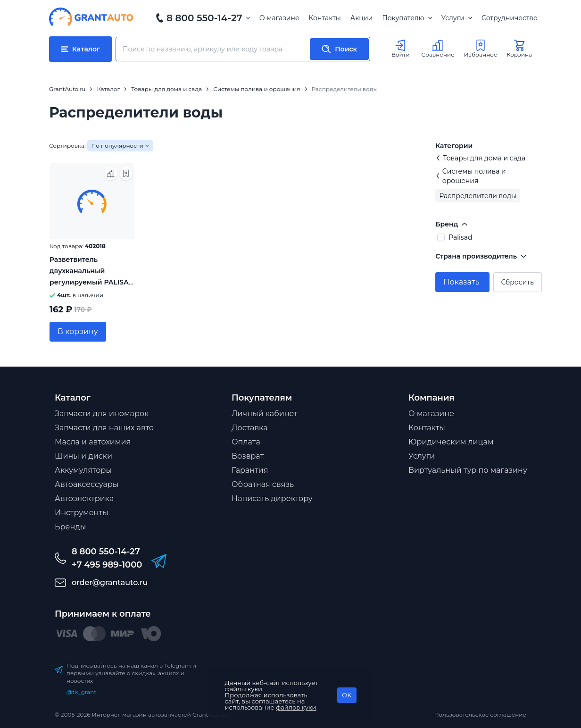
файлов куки (296, 707)
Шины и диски (83, 456)
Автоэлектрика (84, 498)
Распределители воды (478, 196)
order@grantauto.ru (110, 582)
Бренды (70, 527)
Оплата (246, 442)
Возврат (248, 456)
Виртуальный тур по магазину (468, 470)
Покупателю (407, 18)
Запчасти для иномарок (102, 414)
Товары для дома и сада (480, 158)
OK (347, 695)
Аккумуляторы (83, 470)
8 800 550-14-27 (204, 18)
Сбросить (518, 282)
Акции (361, 18)
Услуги (457, 18)
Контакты (325, 18)
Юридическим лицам (451, 442)
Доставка (250, 428)
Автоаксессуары (87, 484)
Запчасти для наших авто (104, 428)
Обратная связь (263, 484)
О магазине (279, 18)
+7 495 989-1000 (107, 565)
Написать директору (272, 498)
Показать (461, 282)
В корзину (78, 331)
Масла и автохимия (93, 442)
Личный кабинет (265, 414)
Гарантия (250, 470)
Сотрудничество (510, 18)
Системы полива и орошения (470, 176)
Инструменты (82, 513)
